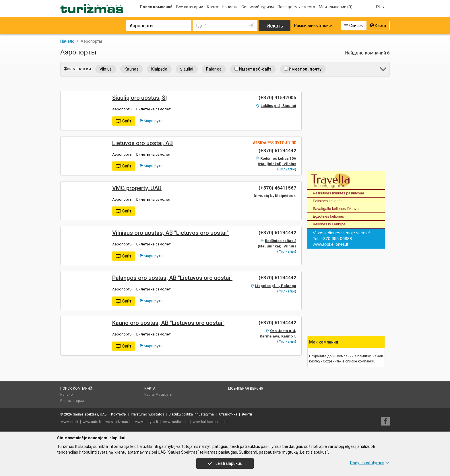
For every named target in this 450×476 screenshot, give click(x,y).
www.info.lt (70, 422)
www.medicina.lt (175, 422)
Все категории (190, 7)
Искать (275, 26)
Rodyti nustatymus (370, 463)
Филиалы (287, 169)
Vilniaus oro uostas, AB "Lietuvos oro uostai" (170, 233)
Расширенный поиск (313, 26)
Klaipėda (159, 69)
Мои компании (336, 7)
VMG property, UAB (137, 188)
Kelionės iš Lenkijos (329, 224)
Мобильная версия (246, 389)
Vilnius (106, 69)
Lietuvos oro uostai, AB (142, 143)
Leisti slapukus (225, 463)
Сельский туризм (258, 7)
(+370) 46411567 (277, 188)
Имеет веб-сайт (253, 69)
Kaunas (132, 69)
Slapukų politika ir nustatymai (192, 414)
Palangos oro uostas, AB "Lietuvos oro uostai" (172, 278)
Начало (66, 395)
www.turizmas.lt (118, 422)
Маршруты (152, 121)
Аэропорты (122, 109)
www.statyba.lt (147, 422)
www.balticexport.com (210, 422)
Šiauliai (187, 69)
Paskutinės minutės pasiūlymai (338, 193)
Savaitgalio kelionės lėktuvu (336, 209)
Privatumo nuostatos (148, 414)
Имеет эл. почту (303, 69)
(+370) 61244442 (277, 151)
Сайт (124, 121)
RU (381, 7)
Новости (230, 7)
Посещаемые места (296, 7)
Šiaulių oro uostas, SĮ (140, 98)
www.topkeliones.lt (330, 244)
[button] (384, 70)
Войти (247, 414)
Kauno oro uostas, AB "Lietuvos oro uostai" (168, 323)
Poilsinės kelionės (328, 201)
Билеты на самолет (154, 109)
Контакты (119, 414)
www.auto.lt (92, 422)
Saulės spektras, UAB (90, 414)
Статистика (228, 414)
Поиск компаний (156, 7)
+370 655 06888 (336, 238)
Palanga (214, 69)
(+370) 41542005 (277, 98)
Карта (213, 7)
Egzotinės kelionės (328, 216)
